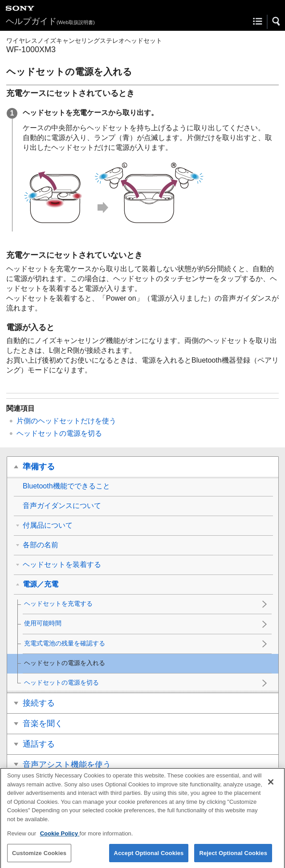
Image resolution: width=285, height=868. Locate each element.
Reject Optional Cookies (233, 857)
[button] (277, 21)
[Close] (271, 786)
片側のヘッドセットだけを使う (66, 421)
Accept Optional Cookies (149, 857)
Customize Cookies (39, 857)
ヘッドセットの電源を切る (59, 433)
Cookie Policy (60, 838)
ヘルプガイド (50, 21)
